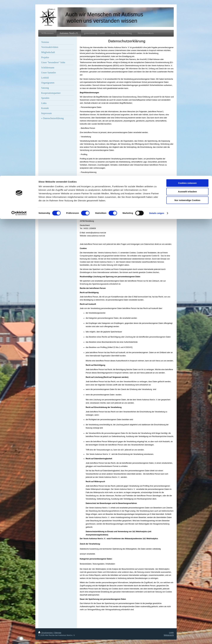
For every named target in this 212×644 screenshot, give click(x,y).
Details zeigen (157, 37)
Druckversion (46, 633)
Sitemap (58, 633)
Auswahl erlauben (187, 16)
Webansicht (169, 635)
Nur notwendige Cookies (187, 24)
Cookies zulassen (187, 7)
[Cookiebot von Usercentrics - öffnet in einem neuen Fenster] (19, 37)
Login (171, 632)
